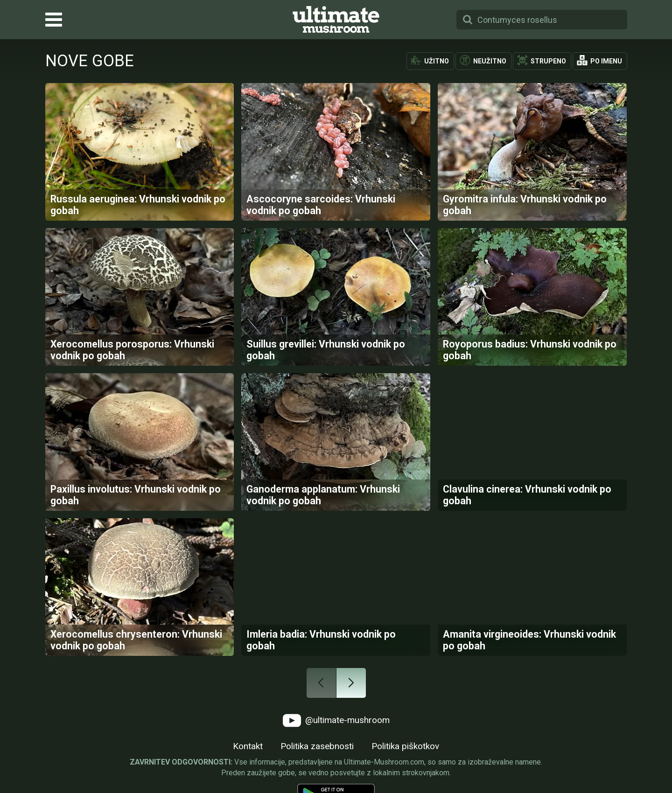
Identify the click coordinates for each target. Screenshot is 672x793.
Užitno (437, 61)
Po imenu (606, 61)
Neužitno (490, 61)
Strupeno (548, 61)
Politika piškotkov (405, 746)
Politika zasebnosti (317, 746)
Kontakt (248, 746)
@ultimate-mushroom (336, 720)
